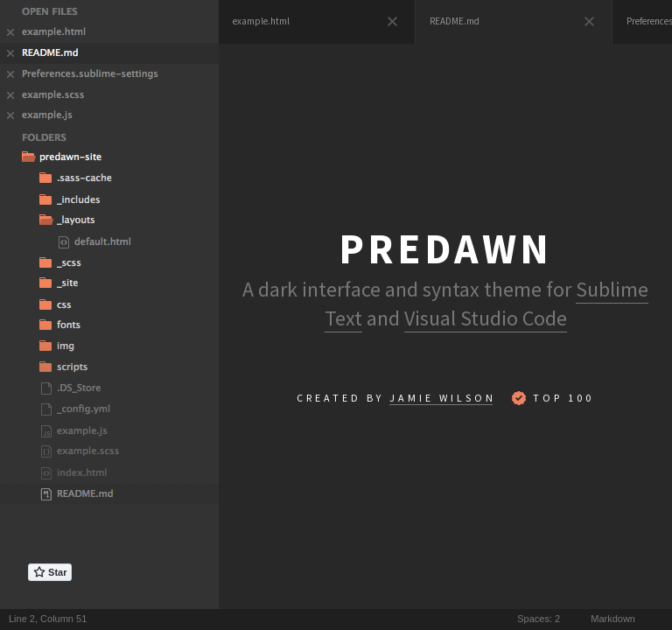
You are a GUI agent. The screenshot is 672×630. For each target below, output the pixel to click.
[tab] (317, 22)
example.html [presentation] (261, 21)
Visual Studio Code (486, 318)
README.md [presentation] (455, 21)
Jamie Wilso (441, 398)
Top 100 (553, 398)
